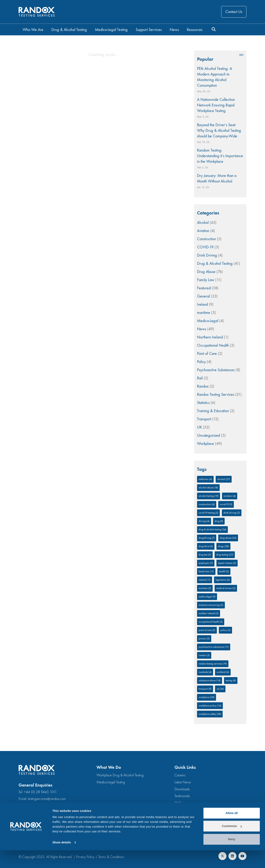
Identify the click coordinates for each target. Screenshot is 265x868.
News (202, 329)
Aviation (203, 231)
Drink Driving (207, 255)
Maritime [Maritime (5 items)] (205, 588)
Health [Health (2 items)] (224, 571)
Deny (232, 857)
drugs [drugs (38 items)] (223, 546)
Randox (203, 386)
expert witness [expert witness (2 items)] (227, 563)
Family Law (206, 280)
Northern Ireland (210, 337)
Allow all (232, 831)
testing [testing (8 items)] (231, 680)
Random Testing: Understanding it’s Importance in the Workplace (220, 156)
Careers (180, 775)
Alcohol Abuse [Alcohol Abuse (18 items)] (208, 488)
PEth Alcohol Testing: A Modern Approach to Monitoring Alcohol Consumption (215, 77)
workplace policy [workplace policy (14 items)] (210, 706)
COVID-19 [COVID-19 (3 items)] (226, 504)
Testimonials (182, 796)
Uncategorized (209, 435)
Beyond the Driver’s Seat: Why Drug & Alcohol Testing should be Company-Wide (219, 130)
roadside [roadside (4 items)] (205, 672)
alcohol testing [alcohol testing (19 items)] (209, 496)
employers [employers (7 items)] (206, 563)
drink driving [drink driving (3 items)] (232, 513)
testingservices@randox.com (47, 799)
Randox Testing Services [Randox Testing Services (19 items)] (213, 664)
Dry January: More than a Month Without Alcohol (217, 178)
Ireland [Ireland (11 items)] (205, 580)
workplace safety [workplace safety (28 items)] (210, 714)
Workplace (206, 444)
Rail (200, 378)
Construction (206, 239)
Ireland (202, 304)
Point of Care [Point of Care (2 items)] (207, 630)
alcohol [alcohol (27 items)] (224, 479)
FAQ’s (179, 803)
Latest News (183, 782)
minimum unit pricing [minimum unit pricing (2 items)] (211, 605)
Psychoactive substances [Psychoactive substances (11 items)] (214, 647)
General (203, 296)
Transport (204, 419)
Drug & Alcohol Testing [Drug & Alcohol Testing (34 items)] (212, 529)
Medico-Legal (208, 321)
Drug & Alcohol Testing (215, 263)
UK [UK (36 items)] (220, 689)
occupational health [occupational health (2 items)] (211, 622)
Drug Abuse (206, 272)
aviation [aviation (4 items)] (230, 496)
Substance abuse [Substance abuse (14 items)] (210, 680)
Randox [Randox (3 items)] (204, 655)
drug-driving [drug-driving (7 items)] (207, 538)
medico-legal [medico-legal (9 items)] (207, 597)
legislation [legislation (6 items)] (223, 580)
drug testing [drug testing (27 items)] (225, 555)
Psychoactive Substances (216, 370)
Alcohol (203, 223)
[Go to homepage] (37, 12)
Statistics (203, 403)
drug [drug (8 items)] (219, 521)
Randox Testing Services (216, 394)
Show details (62, 860)
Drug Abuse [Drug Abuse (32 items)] (228, 538)
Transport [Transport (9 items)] (205, 689)
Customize (232, 844)
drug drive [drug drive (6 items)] (206, 546)
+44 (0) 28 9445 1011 (40, 792)
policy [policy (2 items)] (225, 630)
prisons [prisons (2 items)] (204, 638)
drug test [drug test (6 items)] (205, 555)
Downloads (182, 789)
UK (199, 427)
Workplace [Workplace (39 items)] (207, 697)
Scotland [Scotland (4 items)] (223, 672)
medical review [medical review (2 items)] (226, 588)
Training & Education (213, 411)
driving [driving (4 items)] (204, 521)
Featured (204, 288)
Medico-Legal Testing (111, 782)
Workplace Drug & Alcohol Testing (120, 775)
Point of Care (207, 354)
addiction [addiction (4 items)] (205, 479)
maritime (204, 313)
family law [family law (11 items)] (206, 571)
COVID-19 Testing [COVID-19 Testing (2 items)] (208, 513)
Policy (201, 362)
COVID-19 (205, 247)
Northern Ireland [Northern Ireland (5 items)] (209, 613)
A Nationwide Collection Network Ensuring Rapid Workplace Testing (216, 105)
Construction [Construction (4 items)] (207, 504)
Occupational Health (213, 345)
